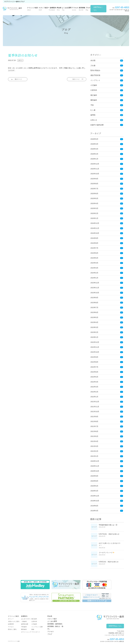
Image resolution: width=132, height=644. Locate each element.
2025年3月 (107, 209)
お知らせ (94, 120)
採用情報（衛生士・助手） (55, 628)
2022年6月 (107, 372)
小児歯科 (94, 85)
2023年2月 (107, 332)
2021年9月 (107, 417)
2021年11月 (107, 407)
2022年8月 (107, 362)
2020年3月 (107, 491)
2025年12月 (107, 164)
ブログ (88, 9)
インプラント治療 (37, 627)
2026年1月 (107, 159)
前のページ (19, 80)
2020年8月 (107, 481)
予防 (92, 105)
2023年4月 (107, 322)
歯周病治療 (25, 624)
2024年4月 (107, 263)
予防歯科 (24, 627)
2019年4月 (107, 511)
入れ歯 (93, 66)
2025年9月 (107, 179)
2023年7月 (107, 308)
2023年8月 (107, 303)
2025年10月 (107, 174)
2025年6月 (107, 194)
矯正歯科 (94, 95)
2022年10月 (107, 352)
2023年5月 (107, 317)
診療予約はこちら (98, 9)
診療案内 (53, 9)
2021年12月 (107, 402)
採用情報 (82, 9)
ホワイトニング (26, 632)
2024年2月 (107, 273)
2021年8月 (107, 422)
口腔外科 (94, 90)
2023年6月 (107, 313)
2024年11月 (107, 228)
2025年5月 (107, 199)
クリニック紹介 (33, 9)
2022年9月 (107, 357)
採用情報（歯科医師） (55, 624)
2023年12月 (107, 283)
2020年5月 (107, 486)
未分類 (93, 61)
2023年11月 (107, 288)
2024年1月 (107, 278)
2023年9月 (107, 298)
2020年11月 (107, 466)
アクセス (75, 9)
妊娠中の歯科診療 (97, 125)
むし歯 (93, 110)
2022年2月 (107, 392)
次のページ (76, 80)
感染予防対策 (95, 75)
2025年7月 (107, 189)
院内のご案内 (12, 629)
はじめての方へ (26, 619)
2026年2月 (107, 154)
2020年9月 (107, 476)
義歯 (33, 629)
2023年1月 (107, 337)
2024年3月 (107, 268)
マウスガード (36, 632)
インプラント (95, 80)
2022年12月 (107, 342)
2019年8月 (107, 506)
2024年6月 (107, 253)
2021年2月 (107, 451)
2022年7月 (107, 367)
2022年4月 (107, 382)
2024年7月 (107, 248)
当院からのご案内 (14, 621)
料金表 (59, 9)
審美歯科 (94, 100)
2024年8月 (107, 243)
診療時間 (11, 624)
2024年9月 (107, 238)
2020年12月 (107, 461)
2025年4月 (107, 203)
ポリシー (11, 619)
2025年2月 (107, 213)
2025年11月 (107, 169)
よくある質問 (67, 9)
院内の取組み (95, 70)
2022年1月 (107, 397)
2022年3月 (107, 387)
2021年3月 (107, 446)
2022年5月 (107, 377)
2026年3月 (107, 149)
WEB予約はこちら (115, 626)
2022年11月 (107, 347)
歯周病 (93, 115)
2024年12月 (107, 223)
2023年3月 (107, 327)
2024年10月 (107, 233)
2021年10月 (107, 412)
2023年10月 (107, 293)
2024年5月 (107, 258)
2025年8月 (107, 184)
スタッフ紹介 (44, 9)
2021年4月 (107, 441)
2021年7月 (107, 427)
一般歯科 (24, 621)
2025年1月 (107, 218)
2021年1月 (107, 456)
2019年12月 (107, 496)
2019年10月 (107, 501)
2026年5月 (107, 139)
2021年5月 (107, 436)
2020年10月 (107, 471)
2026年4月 (107, 144)
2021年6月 (107, 431)
